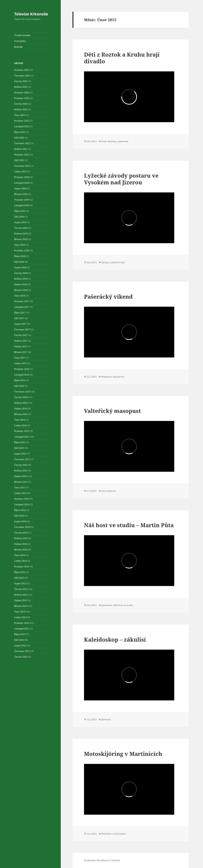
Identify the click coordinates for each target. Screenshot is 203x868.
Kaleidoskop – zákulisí (115, 639)
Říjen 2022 (20, 132)
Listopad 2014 (22, 504)
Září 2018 (19, 262)
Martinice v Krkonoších (114, 834)
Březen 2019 (21, 239)
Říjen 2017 (20, 313)
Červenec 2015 (22, 459)
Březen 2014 (21, 550)
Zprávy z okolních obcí (113, 262)
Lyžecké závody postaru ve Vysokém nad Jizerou (121, 179)
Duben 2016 (21, 409)
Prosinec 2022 (22, 121)
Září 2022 (19, 138)
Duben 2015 (21, 476)
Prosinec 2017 (22, 301)
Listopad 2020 (22, 183)
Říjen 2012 (20, 634)
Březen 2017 (21, 352)
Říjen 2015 (20, 442)
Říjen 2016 (20, 380)
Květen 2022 (21, 149)
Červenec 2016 (22, 392)
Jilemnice (106, 719)
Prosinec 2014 (22, 499)
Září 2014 (19, 516)
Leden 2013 (20, 617)
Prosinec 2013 (22, 567)
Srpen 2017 (20, 324)
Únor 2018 (20, 296)
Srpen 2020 (20, 188)
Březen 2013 (21, 606)
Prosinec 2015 (22, 431)
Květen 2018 (21, 279)
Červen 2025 (21, 81)
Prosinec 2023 (22, 98)
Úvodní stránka (22, 35)
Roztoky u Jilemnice (118, 141)
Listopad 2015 (22, 437)
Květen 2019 (21, 234)
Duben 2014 (21, 544)
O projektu (20, 41)
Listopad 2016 (22, 375)
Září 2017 (19, 318)
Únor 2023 (20, 115)
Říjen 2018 (20, 256)
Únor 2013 (20, 612)
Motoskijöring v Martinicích (123, 754)
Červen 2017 (21, 335)
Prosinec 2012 (22, 623)
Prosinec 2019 (22, 200)
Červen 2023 (21, 104)
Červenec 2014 (22, 527)
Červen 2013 (21, 589)
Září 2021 (19, 160)
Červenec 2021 (22, 166)
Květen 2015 (21, 471)
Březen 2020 (21, 194)
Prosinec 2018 (22, 251)
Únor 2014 (20, 555)
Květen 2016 (21, 403)
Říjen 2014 (20, 510)
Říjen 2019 (20, 211)
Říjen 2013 (20, 572)
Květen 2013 (21, 595)
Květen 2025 (21, 87)
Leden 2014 (20, 561)
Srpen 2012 (20, 646)
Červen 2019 (21, 228)
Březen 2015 (21, 482)
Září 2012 (19, 640)
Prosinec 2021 (22, 155)
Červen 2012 (21, 657)
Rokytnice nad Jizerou (113, 377)
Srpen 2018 (20, 267)
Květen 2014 (21, 538)
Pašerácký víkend (108, 296)
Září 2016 (19, 386)
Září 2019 (19, 217)
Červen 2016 (21, 397)
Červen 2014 (21, 533)
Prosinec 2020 (22, 177)
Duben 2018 (21, 284)
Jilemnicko (107, 605)
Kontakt (18, 47)
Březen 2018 (21, 290)
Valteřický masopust (112, 411)
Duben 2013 (21, 600)
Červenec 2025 (22, 76)
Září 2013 (19, 578)
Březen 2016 (21, 414)
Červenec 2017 (22, 330)
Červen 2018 (21, 273)
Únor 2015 (20, 488)
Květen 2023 (21, 109)
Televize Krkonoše (31, 14)
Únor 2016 (20, 420)
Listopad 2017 (22, 307)
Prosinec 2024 (22, 93)
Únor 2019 (20, 245)
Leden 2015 (20, 493)
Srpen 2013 (20, 583)
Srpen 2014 (20, 521)
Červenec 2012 (22, 651)
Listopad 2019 (22, 205)
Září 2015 (19, 448)
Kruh (104, 141)
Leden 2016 (20, 425)
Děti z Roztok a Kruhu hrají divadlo (122, 58)
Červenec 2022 (22, 143)
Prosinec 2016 (22, 369)
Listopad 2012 (22, 629)
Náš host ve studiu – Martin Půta (129, 525)
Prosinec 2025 (22, 70)
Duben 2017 (21, 346)
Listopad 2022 (22, 126)
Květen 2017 (21, 341)
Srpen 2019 (20, 222)
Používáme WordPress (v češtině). (102, 860)
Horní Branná (109, 491)
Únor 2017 (20, 358)
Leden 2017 (20, 363)
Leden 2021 (20, 172)
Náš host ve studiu (123, 605)
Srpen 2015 (20, 454)
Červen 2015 (21, 465)
